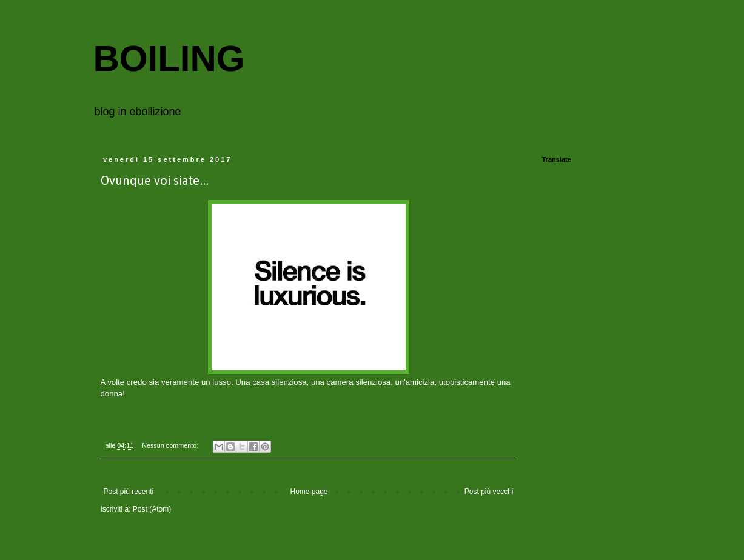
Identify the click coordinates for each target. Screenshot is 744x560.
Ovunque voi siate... (155, 182)
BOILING (169, 58)
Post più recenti (129, 492)
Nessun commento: (171, 445)
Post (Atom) (152, 509)
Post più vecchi (489, 492)
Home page (309, 492)
